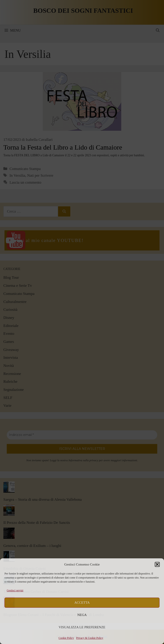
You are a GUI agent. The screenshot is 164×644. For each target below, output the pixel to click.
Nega (82, 615)
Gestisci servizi (15, 590)
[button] (157, 564)
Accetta (82, 603)
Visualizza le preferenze (82, 627)
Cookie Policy (66, 638)
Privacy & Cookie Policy (90, 638)
